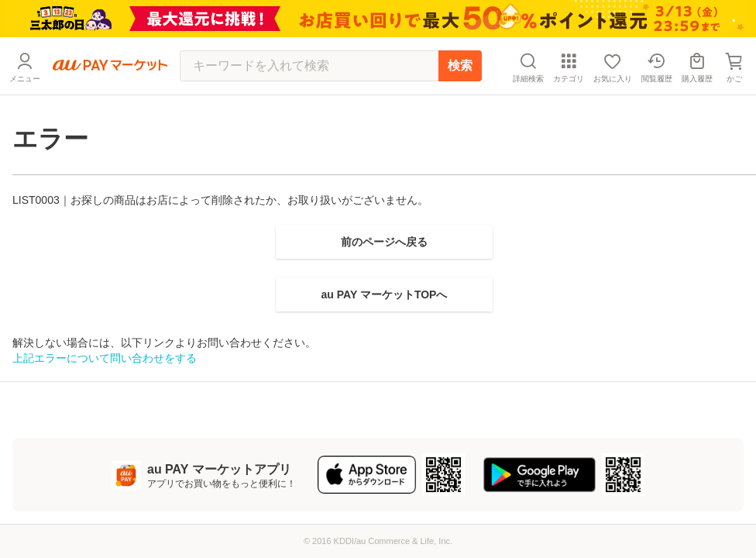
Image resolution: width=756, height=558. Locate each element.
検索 (460, 65)
